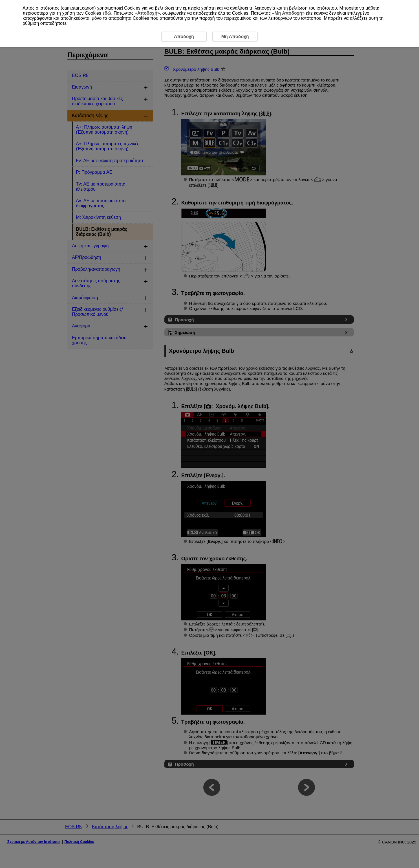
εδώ (107, 13)
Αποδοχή (147, 13)
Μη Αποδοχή (288, 13)
